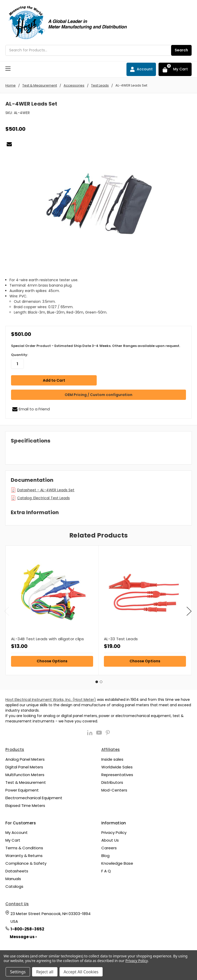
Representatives (117, 773)
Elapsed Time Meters (25, 804)
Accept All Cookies (81, 972)
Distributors (112, 781)
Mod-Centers (114, 789)
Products (15, 748)
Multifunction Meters (25, 773)
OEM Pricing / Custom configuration (98, 393)
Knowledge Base (117, 862)
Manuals (13, 877)
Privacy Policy (114, 831)
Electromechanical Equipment (34, 796)
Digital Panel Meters (24, 765)
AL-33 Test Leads (121, 637)
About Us (110, 839)
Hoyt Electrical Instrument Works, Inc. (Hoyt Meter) (51, 698)
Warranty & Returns (24, 854)
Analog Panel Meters (25, 758)
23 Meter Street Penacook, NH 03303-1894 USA (51, 916)
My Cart (13, 839)
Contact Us (17, 902)
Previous (7, 610)
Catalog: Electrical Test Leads (43, 496)
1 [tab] (97, 680)
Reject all (45, 972)
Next (189, 610)
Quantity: (19, 355)
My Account (17, 831)
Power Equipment (22, 789)
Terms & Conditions (24, 846)
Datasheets (17, 869)
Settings (18, 972)
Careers (109, 846)
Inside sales (112, 758)
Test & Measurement (26, 781)
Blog (105, 854)
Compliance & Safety (26, 862)
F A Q (106, 869)
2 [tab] (101, 680)
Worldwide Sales (117, 765)
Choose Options (52, 659)
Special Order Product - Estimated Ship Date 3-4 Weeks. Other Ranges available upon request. (96, 346)
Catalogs (14, 885)
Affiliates (111, 748)
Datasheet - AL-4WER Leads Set (46, 488)
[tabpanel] (52, 609)
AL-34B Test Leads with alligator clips (48, 637)
